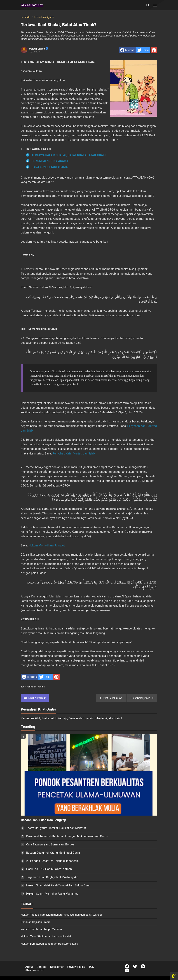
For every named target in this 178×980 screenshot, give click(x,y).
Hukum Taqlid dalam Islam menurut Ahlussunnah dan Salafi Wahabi (61, 915)
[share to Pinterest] (154, 50)
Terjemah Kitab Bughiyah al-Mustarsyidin (52, 877)
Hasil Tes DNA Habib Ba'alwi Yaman (49, 869)
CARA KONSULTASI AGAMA (50, 167)
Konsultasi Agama (36, 687)
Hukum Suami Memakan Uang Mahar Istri (53, 894)
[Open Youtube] (127, 971)
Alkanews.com (35, 970)
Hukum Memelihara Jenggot (47, 545)
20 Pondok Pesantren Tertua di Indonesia (52, 861)
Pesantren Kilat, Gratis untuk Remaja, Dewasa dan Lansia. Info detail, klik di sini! (71, 718)
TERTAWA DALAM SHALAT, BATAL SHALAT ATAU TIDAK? (69, 155)
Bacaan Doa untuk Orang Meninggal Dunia (53, 853)
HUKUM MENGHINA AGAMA (50, 161)
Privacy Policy (76, 967)
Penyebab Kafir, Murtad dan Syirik (74, 453)
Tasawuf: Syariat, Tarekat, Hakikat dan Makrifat (56, 828)
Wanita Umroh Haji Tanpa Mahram (41, 929)
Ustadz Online (39, 49)
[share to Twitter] (143, 50)
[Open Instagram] (143, 966)
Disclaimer (57, 967)
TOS (91, 967)
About (29, 967)
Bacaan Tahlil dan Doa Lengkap (43, 820)
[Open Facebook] (127, 966)
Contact (42, 967)
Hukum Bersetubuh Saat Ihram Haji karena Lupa (49, 944)
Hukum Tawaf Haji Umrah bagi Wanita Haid (47, 937)
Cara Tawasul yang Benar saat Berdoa (50, 844)
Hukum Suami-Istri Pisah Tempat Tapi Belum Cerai (58, 885)
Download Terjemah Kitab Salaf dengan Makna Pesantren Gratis (67, 836)
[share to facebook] (127, 50)
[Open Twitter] (135, 966)
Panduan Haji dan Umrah (36, 922)
